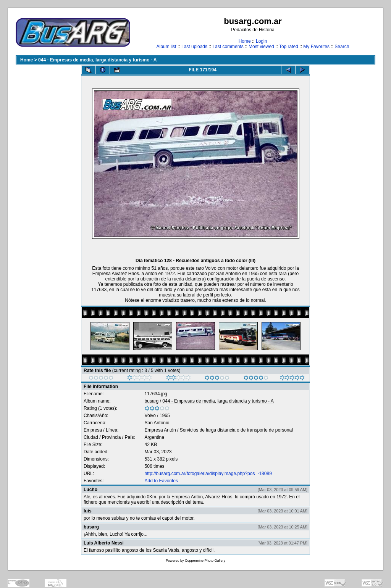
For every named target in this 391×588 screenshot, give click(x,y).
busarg (152, 401)
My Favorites (316, 47)
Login (261, 41)
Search (342, 47)
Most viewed (261, 47)
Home (245, 41)
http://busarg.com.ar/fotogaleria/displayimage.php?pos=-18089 (208, 474)
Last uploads (194, 47)
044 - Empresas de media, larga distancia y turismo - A (97, 60)
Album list (166, 47)
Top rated (289, 47)
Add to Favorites (161, 481)
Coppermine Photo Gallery (205, 561)
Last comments (228, 47)
